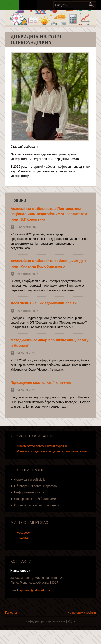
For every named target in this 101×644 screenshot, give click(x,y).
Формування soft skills (30, 480)
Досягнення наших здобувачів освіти (44, 303)
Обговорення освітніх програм (36, 486)
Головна (11, 613)
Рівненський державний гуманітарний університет (52, 451)
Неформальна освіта (29, 492)
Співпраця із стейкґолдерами (35, 499)
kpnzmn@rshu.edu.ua (35, 590)
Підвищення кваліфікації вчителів (41, 382)
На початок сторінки (82, 613)
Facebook (24, 533)
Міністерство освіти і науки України (42, 446)
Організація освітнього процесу (36, 505)
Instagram (24, 538)
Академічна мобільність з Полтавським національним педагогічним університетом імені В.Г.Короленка (49, 214)
